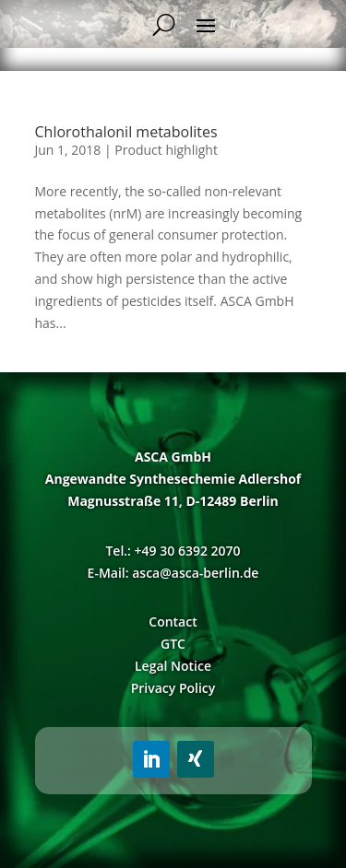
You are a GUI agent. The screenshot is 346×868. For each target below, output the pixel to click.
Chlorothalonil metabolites (126, 132)
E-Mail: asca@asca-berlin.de (173, 573)
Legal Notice (173, 666)
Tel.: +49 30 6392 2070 (173, 551)
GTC (173, 644)
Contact (173, 622)
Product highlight (166, 150)
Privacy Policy (173, 688)
